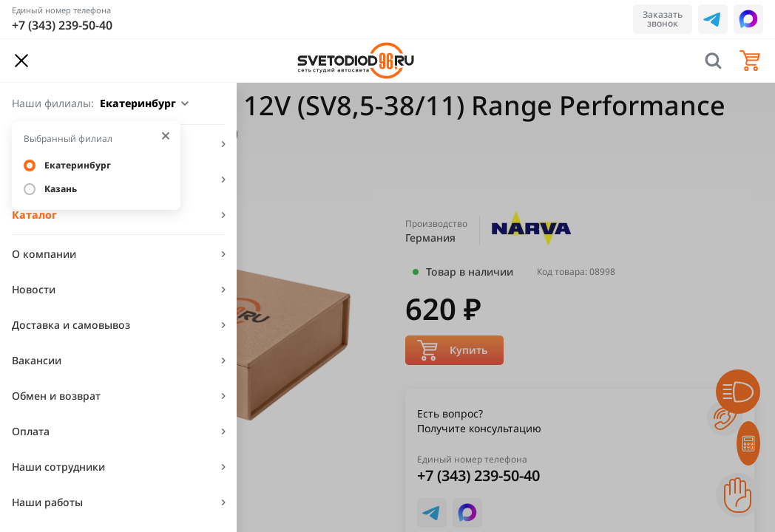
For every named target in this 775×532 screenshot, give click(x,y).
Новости (34, 289)
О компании (44, 254)
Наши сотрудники (58, 467)
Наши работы (47, 502)
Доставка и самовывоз (71, 325)
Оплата (31, 431)
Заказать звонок (663, 19)
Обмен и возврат (56, 396)
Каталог (34, 215)
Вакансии (37, 360)
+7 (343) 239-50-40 (62, 25)
